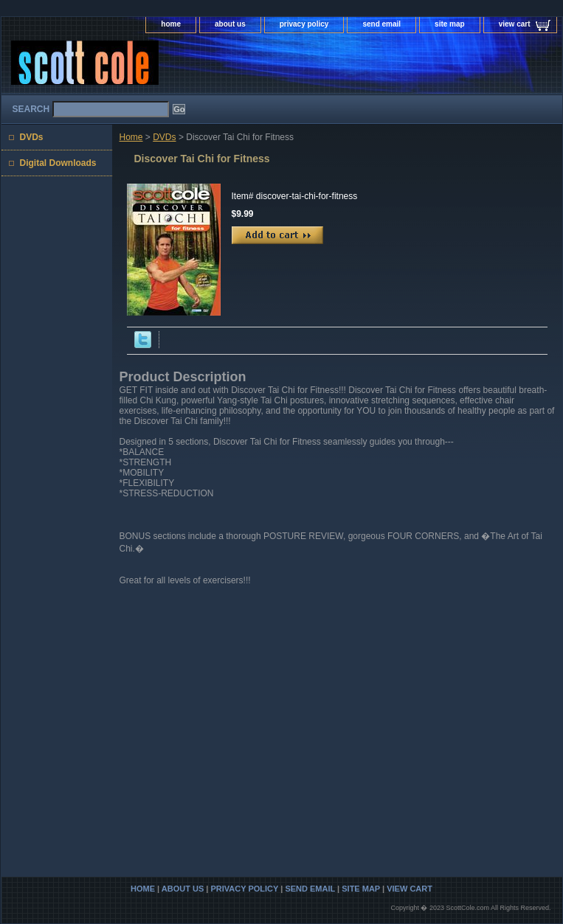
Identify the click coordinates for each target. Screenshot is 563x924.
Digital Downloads (58, 163)
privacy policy (304, 24)
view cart (515, 24)
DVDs (164, 137)
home (171, 24)
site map (450, 24)
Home (131, 137)
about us (230, 24)
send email (381, 24)
